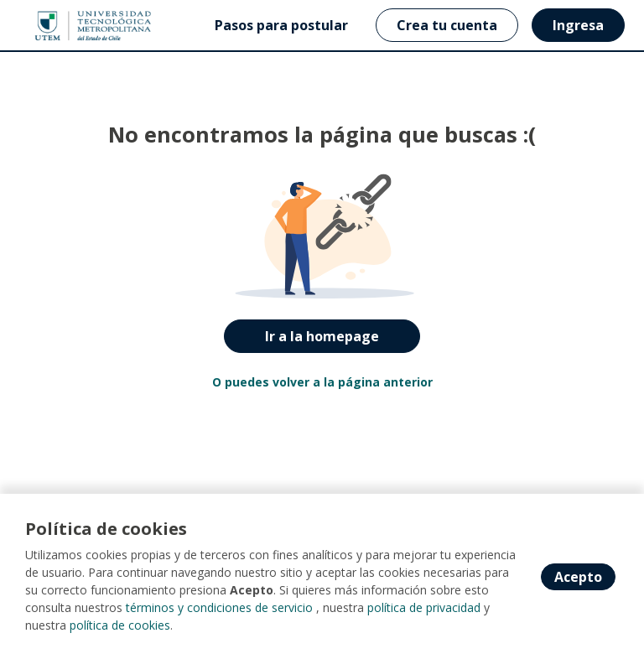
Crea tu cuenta (447, 25)
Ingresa (578, 25)
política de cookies (120, 625)
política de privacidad (424, 607)
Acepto (578, 577)
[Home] (73, 26)
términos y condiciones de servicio (219, 607)
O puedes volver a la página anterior (322, 382)
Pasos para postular (281, 25)
